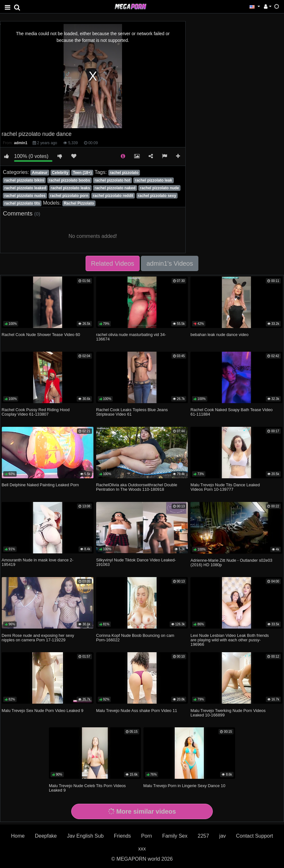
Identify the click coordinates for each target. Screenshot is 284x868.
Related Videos (113, 263)
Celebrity (60, 173)
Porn (147, 836)
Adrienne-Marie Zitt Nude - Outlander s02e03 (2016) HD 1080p (231, 563)
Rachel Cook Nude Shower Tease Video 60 (41, 335)
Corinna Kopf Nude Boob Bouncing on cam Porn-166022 (135, 638)
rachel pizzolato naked (115, 188)
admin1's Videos (170, 263)
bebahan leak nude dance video (219, 335)
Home (18, 836)
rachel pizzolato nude (159, 188)
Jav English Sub (85, 836)
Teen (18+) (82, 173)
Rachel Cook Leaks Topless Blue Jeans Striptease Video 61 (132, 412)
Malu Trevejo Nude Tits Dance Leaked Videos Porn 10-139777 (225, 487)
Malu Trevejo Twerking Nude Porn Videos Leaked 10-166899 (228, 713)
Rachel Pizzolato (79, 203)
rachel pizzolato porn (69, 196)
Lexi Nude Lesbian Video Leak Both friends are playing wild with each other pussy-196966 (230, 640)
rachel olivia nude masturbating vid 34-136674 (131, 337)
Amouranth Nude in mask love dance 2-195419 (38, 562)
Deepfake (46, 836)
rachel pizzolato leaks (70, 188)
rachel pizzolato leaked (25, 188)
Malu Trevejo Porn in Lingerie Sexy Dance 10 (184, 786)
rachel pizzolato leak (154, 180)
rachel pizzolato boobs (69, 180)
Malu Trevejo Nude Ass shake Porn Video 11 (137, 711)
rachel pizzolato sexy (157, 196)
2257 (203, 836)
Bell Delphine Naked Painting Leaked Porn (40, 485)
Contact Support (255, 836)
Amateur (40, 173)
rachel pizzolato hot (112, 180)
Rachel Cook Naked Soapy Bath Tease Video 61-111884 (231, 412)
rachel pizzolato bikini (24, 180)
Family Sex (175, 836)
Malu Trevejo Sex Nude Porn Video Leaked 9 (42, 711)
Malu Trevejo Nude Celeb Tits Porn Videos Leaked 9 (87, 788)
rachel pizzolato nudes (25, 196)
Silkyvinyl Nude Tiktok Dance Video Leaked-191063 (136, 562)
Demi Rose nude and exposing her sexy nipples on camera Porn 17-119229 (38, 638)
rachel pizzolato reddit (113, 196)
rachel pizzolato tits (22, 203)
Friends (122, 836)
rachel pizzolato (124, 173)
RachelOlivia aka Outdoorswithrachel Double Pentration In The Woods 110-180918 (137, 487)
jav (222, 836)
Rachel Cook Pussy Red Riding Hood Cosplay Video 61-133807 (36, 412)
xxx (142, 849)
